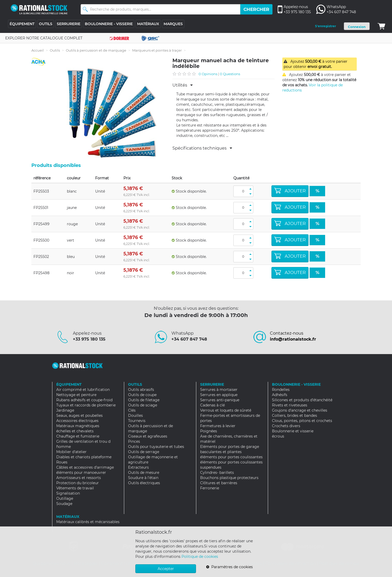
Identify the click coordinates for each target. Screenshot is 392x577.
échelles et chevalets (75, 431)
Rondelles (281, 390)
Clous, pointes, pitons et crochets (302, 421)
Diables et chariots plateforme (84, 457)
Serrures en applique (219, 395)
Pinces (134, 441)
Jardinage (65, 410)
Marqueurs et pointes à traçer (157, 50)
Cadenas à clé (212, 405)
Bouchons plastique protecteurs (229, 478)
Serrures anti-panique (220, 400)
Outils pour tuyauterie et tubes (156, 447)
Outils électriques (144, 483)
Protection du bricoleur (78, 483)
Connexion (357, 27)
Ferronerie (210, 488)
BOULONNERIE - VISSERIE (109, 24)
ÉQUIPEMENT (22, 24)
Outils (55, 50)
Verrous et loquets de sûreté (226, 410)
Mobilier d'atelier (71, 452)
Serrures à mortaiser (219, 390)
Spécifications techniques (202, 148)
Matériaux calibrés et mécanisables (88, 522)
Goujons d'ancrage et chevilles (300, 410)
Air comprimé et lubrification (83, 390)
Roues (62, 462)
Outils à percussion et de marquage (96, 50)
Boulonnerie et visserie (293, 431)
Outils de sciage (143, 405)
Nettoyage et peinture (76, 395)
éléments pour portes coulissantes (231, 457)
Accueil (38, 50)
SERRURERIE (69, 24)
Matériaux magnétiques (78, 426)
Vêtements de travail (75, 488)
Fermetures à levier (218, 426)
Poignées (209, 431)
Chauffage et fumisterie (78, 436)
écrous (278, 436)
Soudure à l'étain (143, 478)
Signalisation (68, 493)
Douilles (135, 416)
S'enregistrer (325, 26)
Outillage (65, 498)
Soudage (64, 504)
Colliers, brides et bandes (295, 416)
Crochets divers (286, 426)
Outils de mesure (144, 473)
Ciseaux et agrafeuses (148, 436)
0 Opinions (208, 74)
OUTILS (46, 24)
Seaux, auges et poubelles (79, 416)
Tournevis (137, 421)
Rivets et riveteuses (290, 405)
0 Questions (230, 74)
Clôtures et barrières (219, 483)
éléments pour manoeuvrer (81, 473)
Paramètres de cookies (229, 567)
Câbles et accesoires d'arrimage (85, 467)
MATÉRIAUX (148, 24)
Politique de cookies (200, 557)
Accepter (166, 569)
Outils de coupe (142, 395)
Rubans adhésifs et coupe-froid (84, 400)
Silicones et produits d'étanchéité (302, 400)
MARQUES (173, 24)
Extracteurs (138, 467)
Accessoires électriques (77, 421)
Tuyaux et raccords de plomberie (86, 405)
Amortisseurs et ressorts (79, 478)
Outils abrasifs (141, 390)
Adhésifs (280, 395)
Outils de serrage (144, 452)
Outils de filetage (144, 400)
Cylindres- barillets (217, 473)
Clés (132, 410)
